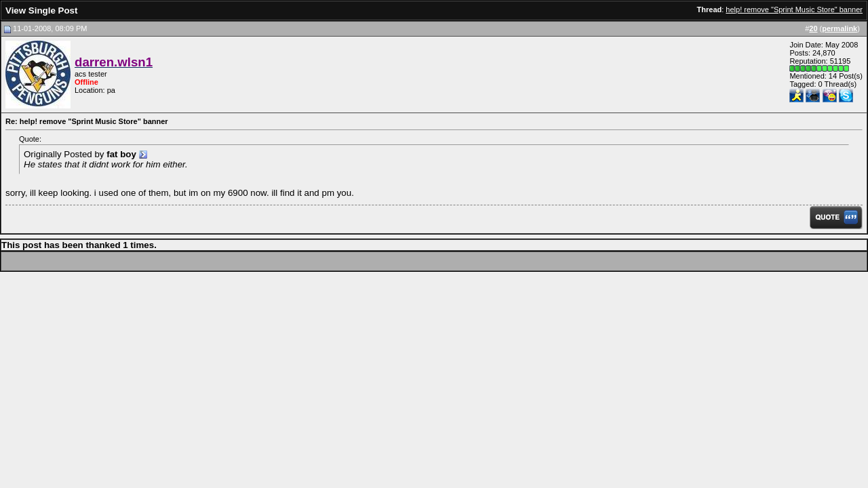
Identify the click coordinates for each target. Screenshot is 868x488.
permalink (840, 28)
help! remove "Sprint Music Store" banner (794, 9)
